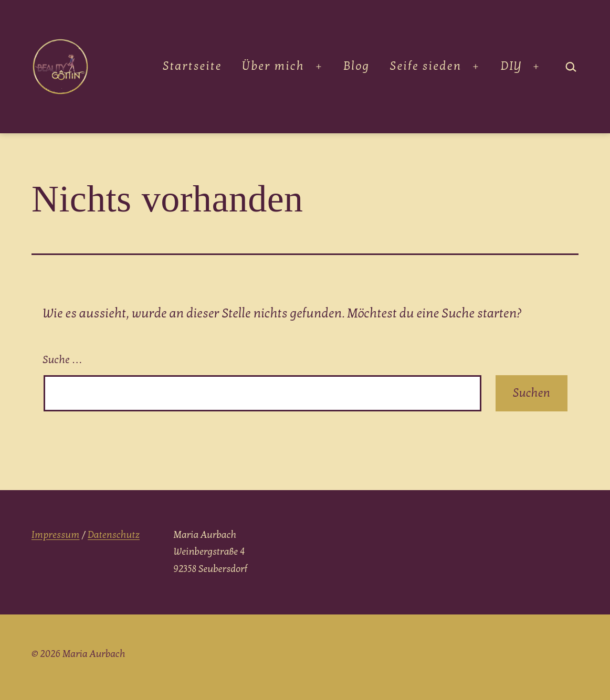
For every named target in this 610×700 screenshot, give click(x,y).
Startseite (192, 66)
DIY (511, 66)
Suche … (62, 360)
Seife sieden (426, 66)
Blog (356, 66)
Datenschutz (114, 535)
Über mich (273, 66)
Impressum (55, 535)
